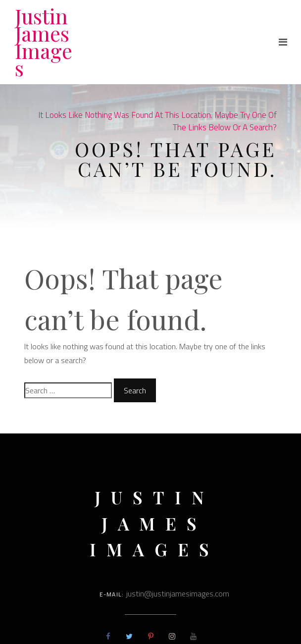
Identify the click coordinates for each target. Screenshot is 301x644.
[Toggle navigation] (283, 42)
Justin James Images (44, 42)
